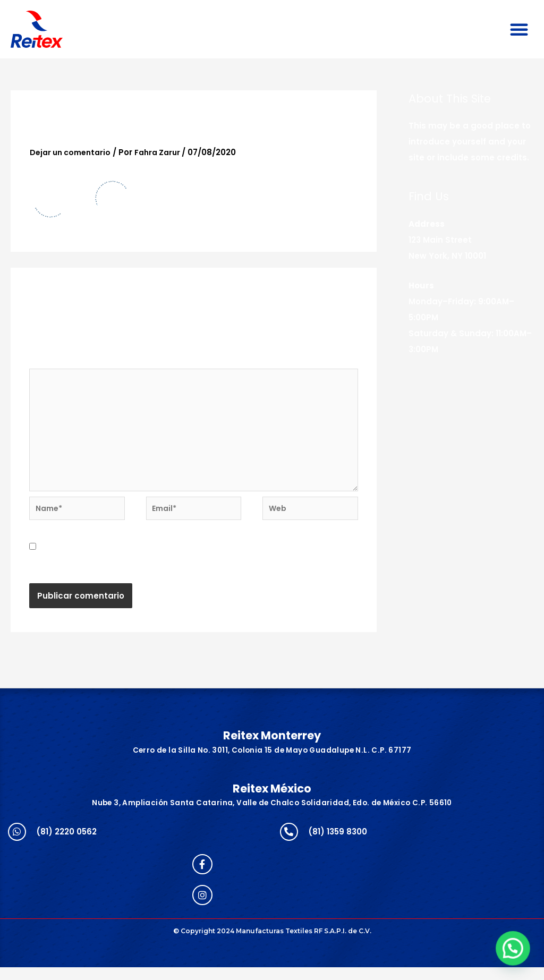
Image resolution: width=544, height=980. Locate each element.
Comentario (58, 361)
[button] (519, 29)
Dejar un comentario (73, 152)
